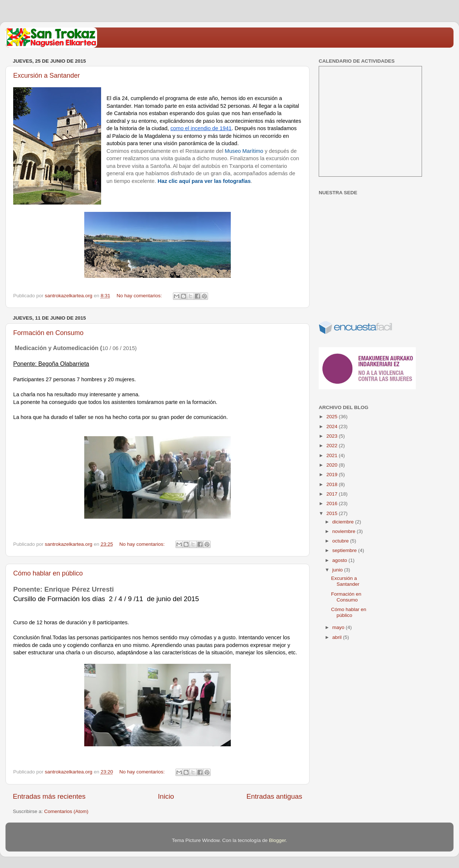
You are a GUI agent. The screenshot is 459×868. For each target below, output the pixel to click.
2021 (333, 455)
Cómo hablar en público (48, 573)
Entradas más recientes (49, 796)
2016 (333, 503)
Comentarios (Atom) (66, 811)
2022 (333, 446)
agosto (340, 560)
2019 (333, 475)
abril (338, 637)
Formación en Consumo (48, 333)
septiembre (345, 550)
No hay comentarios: (140, 296)
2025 (333, 417)
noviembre (345, 531)
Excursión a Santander (47, 76)
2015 (333, 513)
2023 (333, 436)
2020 (333, 465)
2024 (333, 426)
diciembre (344, 522)
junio (338, 570)
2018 (333, 484)
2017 (333, 494)
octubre (341, 541)
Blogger (277, 840)
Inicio (166, 796)
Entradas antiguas (274, 796)
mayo (339, 627)
